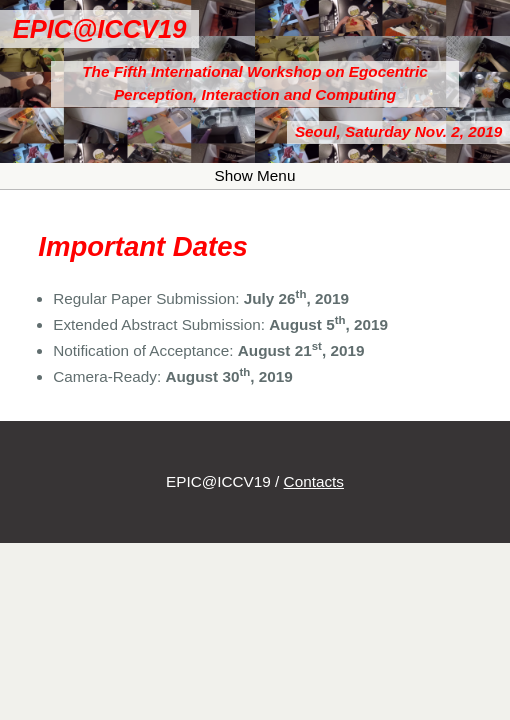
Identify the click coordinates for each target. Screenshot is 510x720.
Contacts (314, 481)
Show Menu (255, 175)
